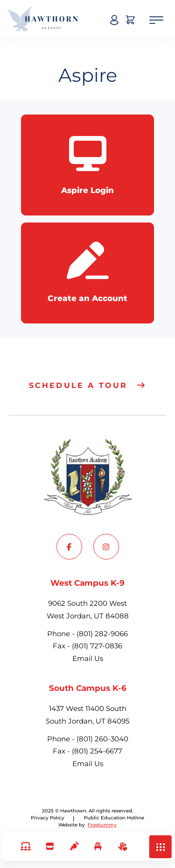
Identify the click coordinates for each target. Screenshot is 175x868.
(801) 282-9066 (102, 634)
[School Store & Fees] (50, 847)
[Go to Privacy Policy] (114, 818)
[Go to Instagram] (106, 547)
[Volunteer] (122, 847)
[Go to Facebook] (69, 547)
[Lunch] (73, 847)
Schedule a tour (78, 385)
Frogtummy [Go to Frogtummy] (102, 825)
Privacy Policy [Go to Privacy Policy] (48, 818)
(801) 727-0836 (97, 646)
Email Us (88, 658)
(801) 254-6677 (97, 751)
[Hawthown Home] (42, 19)
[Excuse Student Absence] (98, 847)
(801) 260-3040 (102, 739)
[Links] (25, 847)
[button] (161, 847)
